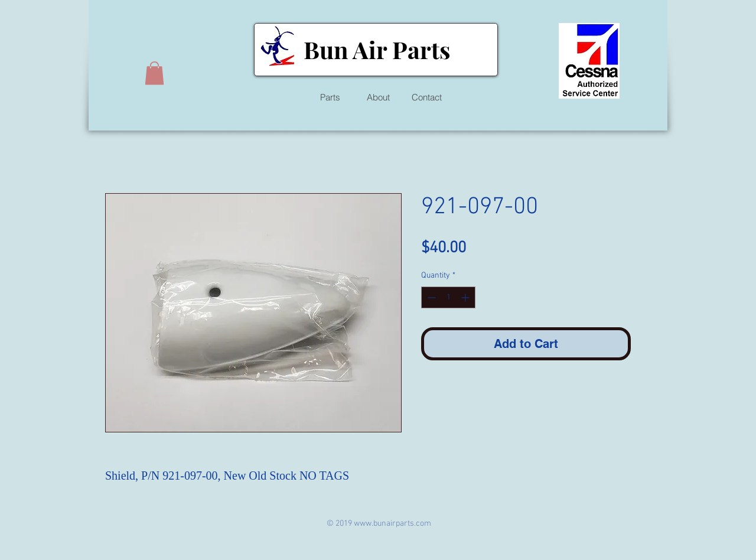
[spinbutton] (448, 297)
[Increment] (466, 297)
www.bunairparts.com (392, 524)
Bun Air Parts (377, 49)
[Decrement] (430, 297)
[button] (154, 73)
